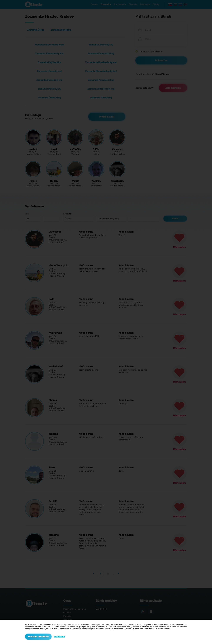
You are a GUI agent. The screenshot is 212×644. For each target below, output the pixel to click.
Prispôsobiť (59, 637)
